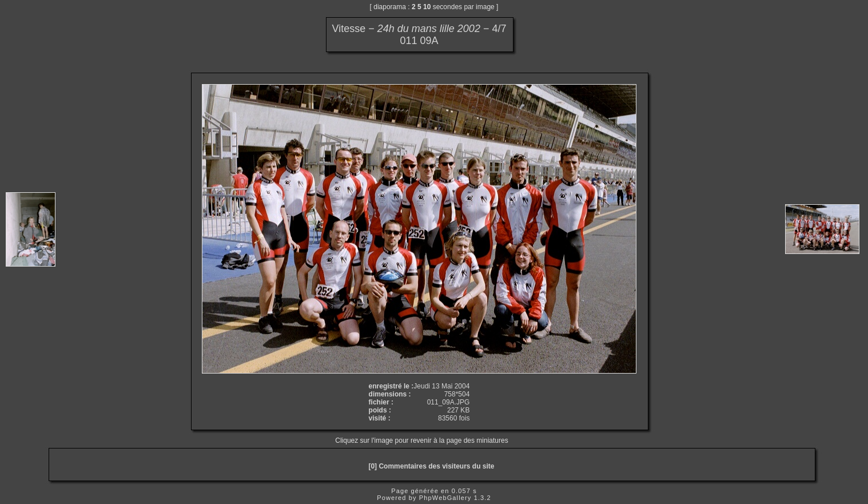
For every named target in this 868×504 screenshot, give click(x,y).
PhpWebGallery (445, 498)
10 (427, 7)
